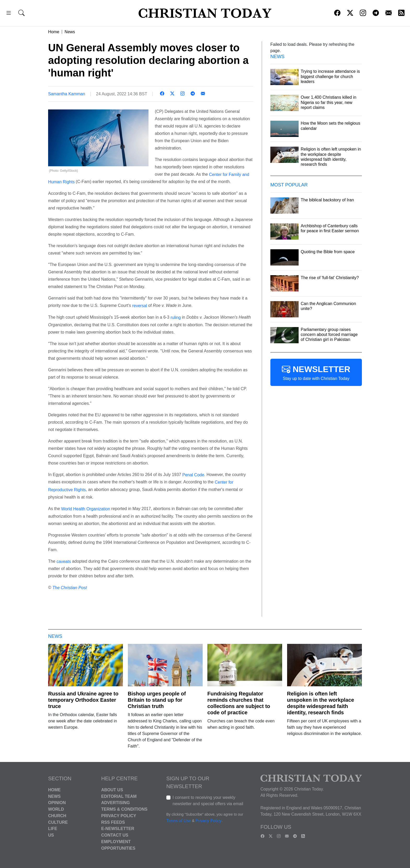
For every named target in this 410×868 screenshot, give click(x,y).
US (51, 835)
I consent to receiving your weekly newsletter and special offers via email (208, 801)
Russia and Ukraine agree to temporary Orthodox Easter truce (83, 700)
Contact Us (115, 835)
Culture (58, 822)
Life (53, 829)
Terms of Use (179, 821)
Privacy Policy (119, 816)
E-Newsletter (118, 829)
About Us (112, 790)
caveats (64, 561)
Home (54, 32)
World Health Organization (86, 509)
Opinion (57, 803)
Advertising (115, 803)
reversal (139, 306)
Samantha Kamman (67, 94)
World (56, 809)
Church (57, 816)
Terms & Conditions (124, 809)
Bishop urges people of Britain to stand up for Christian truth (157, 700)
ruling (176, 317)
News (70, 32)
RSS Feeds (113, 822)
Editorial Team (119, 796)
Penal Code (193, 475)
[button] (9, 14)
